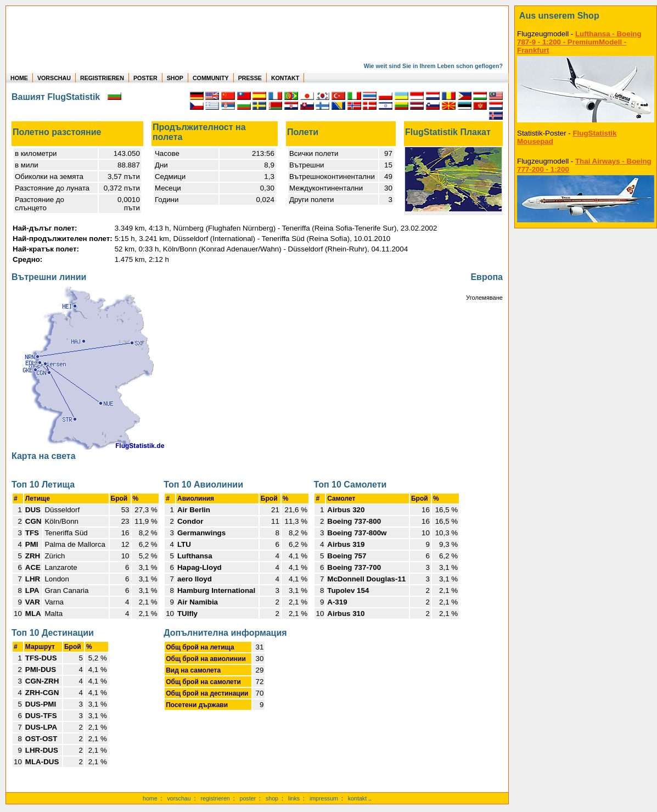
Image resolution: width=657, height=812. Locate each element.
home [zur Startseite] (150, 798)
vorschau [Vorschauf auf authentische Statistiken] (179, 798)
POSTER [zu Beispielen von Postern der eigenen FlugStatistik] (145, 78)
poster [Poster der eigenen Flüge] (248, 798)
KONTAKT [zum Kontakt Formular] (285, 78)
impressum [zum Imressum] (324, 798)
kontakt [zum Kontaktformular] (357, 798)
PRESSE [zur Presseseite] (250, 78)
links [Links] (294, 798)
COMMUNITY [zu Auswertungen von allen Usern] (211, 78)
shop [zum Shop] (272, 798)
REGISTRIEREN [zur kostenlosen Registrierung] (102, 78)
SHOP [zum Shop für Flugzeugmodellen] (175, 78)
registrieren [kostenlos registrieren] (215, 798)
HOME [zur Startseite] (19, 78)
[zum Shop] (586, 16)
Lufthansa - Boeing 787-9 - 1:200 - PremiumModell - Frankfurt (579, 42)
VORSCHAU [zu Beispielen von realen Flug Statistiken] (54, 78)
